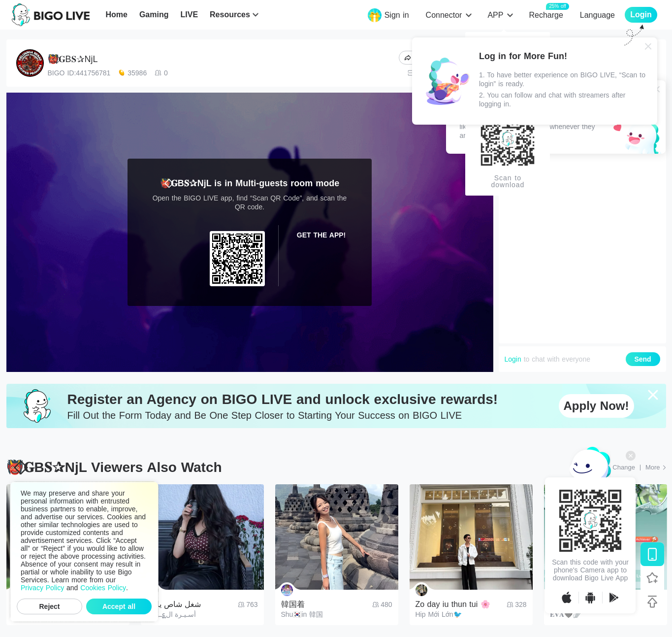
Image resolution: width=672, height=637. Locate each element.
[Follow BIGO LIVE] (652, 578)
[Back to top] (652, 602)
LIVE (189, 15)
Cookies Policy (103, 588)
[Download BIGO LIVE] (652, 554)
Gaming (154, 15)
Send (642, 359)
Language (597, 15)
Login (513, 359)
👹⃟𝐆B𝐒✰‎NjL (73, 59)
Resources (230, 15)
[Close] (648, 46)
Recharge (546, 15)
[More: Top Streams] (656, 468)
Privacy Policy (42, 588)
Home (116, 15)
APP (495, 15)
